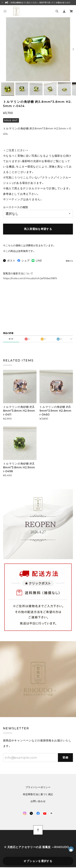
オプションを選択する (38, 861)
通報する (69, 262)
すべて (11, 340)
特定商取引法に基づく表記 (38, 795)
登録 (65, 758)
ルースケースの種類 (16, 208)
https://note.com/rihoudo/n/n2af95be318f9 (30, 279)
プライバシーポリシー (38, 788)
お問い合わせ (38, 802)
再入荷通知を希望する (38, 230)
